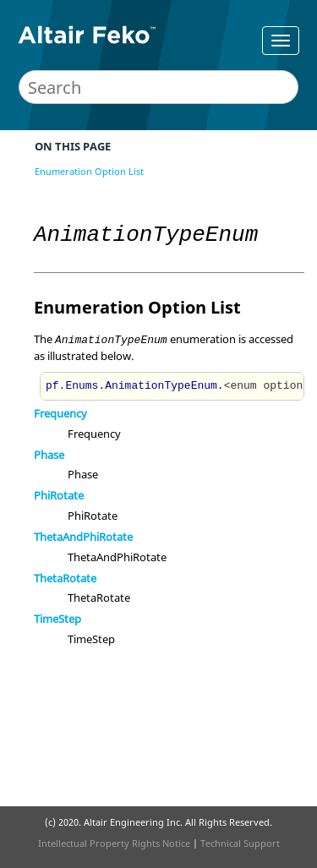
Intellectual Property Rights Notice (114, 843)
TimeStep (57, 619)
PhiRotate (59, 495)
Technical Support (240, 843)
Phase (49, 455)
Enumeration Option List (89, 171)
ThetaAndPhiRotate (83, 537)
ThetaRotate (65, 578)
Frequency (60, 413)
